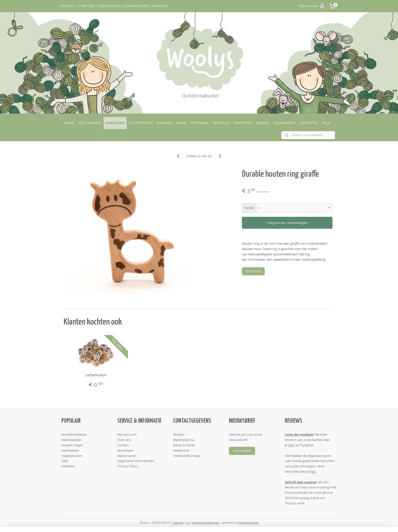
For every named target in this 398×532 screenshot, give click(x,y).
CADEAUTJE (308, 123)
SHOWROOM (109, 6)
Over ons (124, 440)
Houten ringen (72, 445)
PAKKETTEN (243, 123)
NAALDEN (165, 123)
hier (291, 445)
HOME (70, 123)
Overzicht (253, 271)
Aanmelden (242, 451)
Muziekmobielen (74, 435)
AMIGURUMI (115, 123)
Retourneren (127, 456)
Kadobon (68, 466)
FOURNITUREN (141, 123)
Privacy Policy (128, 466)
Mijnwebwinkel (248, 523)
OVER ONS (86, 6)
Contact (123, 445)
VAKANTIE (160, 6)
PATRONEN (200, 123)
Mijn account (312, 6)
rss (188, 523)
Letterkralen (96, 375)
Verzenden (126, 450)
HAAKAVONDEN (136, 6)
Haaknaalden (71, 440)
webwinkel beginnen (205, 523)
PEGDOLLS (221, 123)
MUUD (182, 123)
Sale (65, 461)
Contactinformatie (187, 456)
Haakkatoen (70, 450)
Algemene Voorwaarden (136, 461)
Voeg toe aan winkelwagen (287, 223)
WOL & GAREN (90, 123)
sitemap (178, 523)
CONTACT (67, 6)
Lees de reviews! (299, 435)
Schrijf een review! (301, 482)
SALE (326, 123)
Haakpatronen (72, 456)
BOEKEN (263, 123)
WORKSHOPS (284, 123)
